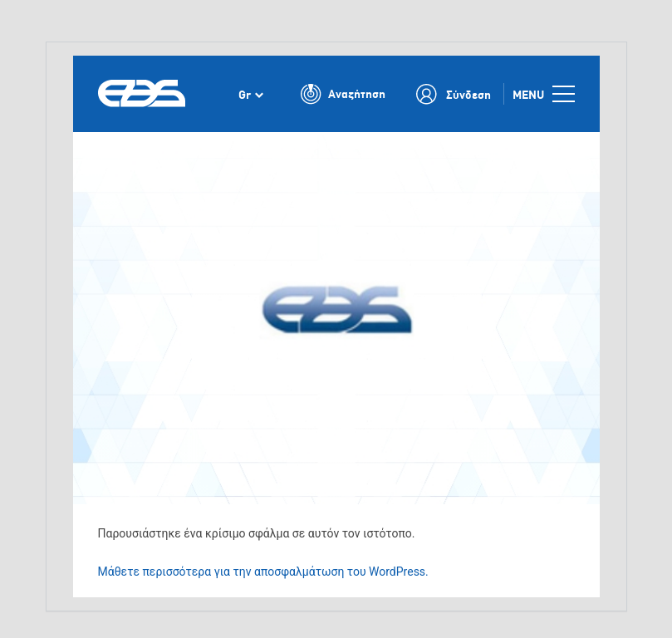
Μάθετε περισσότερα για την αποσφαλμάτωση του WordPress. (263, 572)
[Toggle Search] (343, 94)
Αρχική (114, 145)
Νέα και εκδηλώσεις (188, 145)
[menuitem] (251, 94)
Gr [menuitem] (245, 94)
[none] (251, 94)
